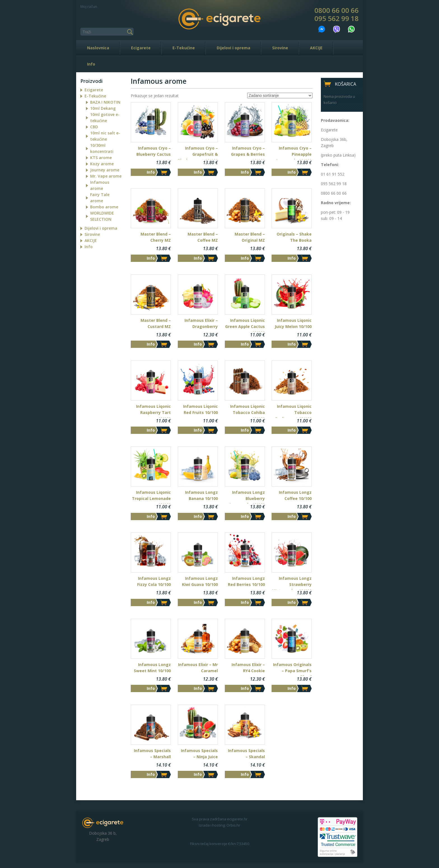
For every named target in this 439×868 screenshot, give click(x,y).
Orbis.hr (233, 825)
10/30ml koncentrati (102, 148)
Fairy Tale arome (100, 198)
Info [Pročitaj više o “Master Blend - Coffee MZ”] (198, 258)
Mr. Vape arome (106, 176)
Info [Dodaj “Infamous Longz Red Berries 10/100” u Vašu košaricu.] (245, 602)
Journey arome (105, 170)
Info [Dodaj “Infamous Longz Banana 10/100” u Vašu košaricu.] (198, 516)
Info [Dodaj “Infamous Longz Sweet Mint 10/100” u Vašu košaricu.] (151, 688)
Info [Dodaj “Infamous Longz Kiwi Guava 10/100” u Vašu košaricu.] (198, 602)
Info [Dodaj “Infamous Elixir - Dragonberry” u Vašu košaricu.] (198, 344)
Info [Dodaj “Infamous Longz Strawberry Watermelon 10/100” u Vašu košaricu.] (292, 602)
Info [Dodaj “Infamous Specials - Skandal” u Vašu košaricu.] (245, 774)
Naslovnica (98, 48)
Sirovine (280, 48)
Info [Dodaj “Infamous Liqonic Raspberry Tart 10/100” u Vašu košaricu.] (151, 430)
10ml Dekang (103, 108)
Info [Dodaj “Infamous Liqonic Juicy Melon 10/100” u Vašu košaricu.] (292, 344)
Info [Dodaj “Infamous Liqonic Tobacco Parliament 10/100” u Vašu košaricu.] (292, 430)
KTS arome (101, 158)
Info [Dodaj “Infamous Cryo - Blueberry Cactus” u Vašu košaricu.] (151, 172)
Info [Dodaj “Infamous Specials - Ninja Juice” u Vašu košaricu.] (198, 774)
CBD (94, 127)
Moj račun (89, 6)
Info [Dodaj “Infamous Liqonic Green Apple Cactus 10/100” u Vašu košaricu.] (245, 344)
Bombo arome (104, 207)
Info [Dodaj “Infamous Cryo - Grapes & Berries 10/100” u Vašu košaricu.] (245, 172)
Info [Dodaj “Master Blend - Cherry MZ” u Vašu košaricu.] (151, 258)
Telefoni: (330, 165)
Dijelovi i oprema (233, 48)
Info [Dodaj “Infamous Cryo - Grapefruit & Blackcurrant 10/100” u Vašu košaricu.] (198, 172)
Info (91, 64)
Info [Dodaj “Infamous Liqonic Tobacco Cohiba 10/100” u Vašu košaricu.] (245, 430)
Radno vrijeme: (336, 203)
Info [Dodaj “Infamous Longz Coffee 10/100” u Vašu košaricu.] (292, 516)
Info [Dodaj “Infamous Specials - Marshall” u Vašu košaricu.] (151, 774)
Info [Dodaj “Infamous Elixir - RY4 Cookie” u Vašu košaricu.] (245, 688)
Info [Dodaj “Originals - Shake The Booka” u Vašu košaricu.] (292, 258)
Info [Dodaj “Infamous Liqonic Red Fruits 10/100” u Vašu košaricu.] (198, 430)
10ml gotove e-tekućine (105, 117)
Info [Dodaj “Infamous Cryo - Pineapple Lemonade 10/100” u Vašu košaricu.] (292, 172)
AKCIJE (316, 48)
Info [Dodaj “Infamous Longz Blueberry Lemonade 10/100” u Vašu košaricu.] (245, 516)
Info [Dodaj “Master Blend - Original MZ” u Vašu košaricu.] (245, 258)
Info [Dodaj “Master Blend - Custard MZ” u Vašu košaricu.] (151, 344)
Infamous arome (100, 185)
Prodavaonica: (335, 120)
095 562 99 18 (337, 18)
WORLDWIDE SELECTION (102, 216)
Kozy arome (102, 164)
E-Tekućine (184, 48)
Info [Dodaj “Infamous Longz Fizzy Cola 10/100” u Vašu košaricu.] (151, 602)
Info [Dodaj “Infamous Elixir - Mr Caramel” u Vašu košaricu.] (198, 688)
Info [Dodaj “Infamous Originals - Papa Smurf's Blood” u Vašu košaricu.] (292, 688)
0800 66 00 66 (337, 10)
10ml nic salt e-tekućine (105, 136)
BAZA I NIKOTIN (105, 102)
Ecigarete (141, 48)
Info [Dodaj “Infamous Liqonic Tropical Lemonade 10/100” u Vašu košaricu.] (151, 516)
